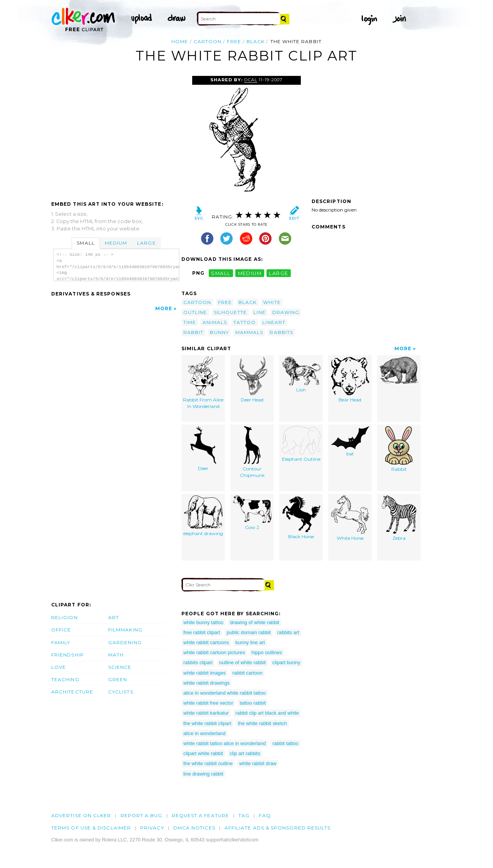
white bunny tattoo (203, 622)
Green (118, 679)
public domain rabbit (249, 632)
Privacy (152, 828)
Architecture (72, 692)
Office (61, 630)
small (221, 273)
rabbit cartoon (247, 673)
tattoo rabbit (253, 703)
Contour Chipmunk (252, 452)
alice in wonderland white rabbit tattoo (225, 693)
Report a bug (142, 815)
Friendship (68, 655)
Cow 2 (252, 513)
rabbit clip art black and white (267, 713)
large (278, 273)
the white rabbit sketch (262, 723)
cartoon (208, 41)
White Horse (350, 518)
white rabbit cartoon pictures (214, 652)
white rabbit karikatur (206, 713)
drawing (286, 312)
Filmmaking (125, 630)
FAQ (265, 815)
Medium (116, 243)
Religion (65, 617)
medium (250, 273)
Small (86, 243)
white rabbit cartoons (206, 642)
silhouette (231, 312)
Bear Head (350, 380)
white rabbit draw (258, 763)
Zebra (399, 518)
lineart (274, 322)
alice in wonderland (205, 733)
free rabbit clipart (202, 632)
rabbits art (288, 632)
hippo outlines (267, 652)
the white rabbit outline (208, 763)
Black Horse (301, 518)
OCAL (251, 80)
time (190, 322)
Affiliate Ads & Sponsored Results (278, 828)
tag (244, 815)
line (259, 312)
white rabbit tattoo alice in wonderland (225, 743)
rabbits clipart (198, 662)
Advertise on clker (81, 815)
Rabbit (399, 449)
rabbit (193, 332)
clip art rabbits (245, 753)
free (234, 41)
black (256, 41)
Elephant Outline (301, 444)
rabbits (281, 332)
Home (180, 41)
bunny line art (250, 642)
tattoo (245, 322)
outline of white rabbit (242, 662)
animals (215, 322)
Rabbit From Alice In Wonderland (203, 383)
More (164, 308)
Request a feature (200, 815)
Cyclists (121, 692)
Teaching (65, 679)
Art (114, 617)
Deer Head (252, 380)
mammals (249, 332)
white (272, 302)
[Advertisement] (116, 134)
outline (195, 312)
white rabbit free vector (208, 703)
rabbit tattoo (285, 743)
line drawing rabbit (203, 774)
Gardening (125, 642)
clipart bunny (286, 662)
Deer (203, 449)
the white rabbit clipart (207, 723)
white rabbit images (205, 673)
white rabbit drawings (206, 683)
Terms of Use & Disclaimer (91, 828)
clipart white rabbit (203, 753)
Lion (301, 375)
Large (146, 243)
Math (116, 655)
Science (120, 667)
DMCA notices (194, 828)
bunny (219, 332)
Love (59, 667)
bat (350, 442)
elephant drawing (203, 516)
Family (61, 642)
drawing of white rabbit (255, 622)
